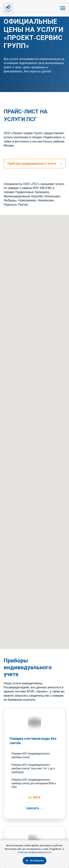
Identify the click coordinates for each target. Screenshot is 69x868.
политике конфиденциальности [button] (34, 852)
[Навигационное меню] (63, 8)
